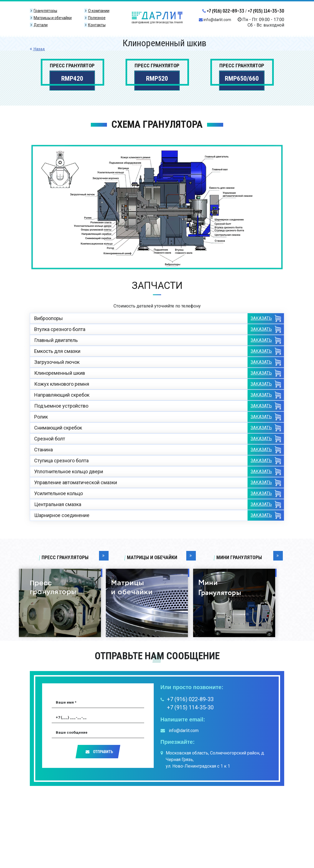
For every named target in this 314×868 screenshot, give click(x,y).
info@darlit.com (215, 20)
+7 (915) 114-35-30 (266, 11)
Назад (37, 49)
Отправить (99, 752)
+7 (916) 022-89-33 (223, 11)
